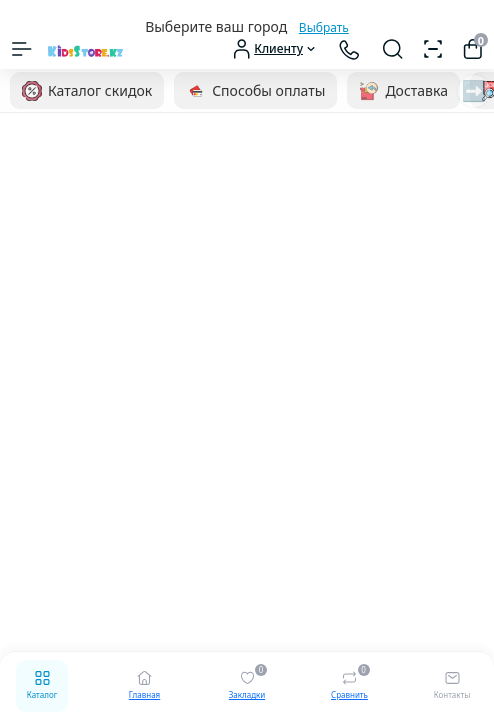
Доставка (403, 91)
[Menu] (22, 49)
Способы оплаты (255, 91)
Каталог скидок (87, 91)
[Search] (393, 49)
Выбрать (324, 27)
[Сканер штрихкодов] (433, 49)
